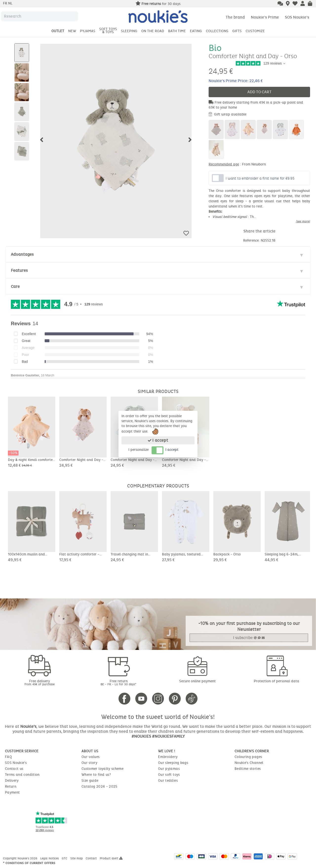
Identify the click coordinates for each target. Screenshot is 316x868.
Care (15, 286)
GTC (65, 858)
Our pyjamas (169, 769)
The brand (235, 17)
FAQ (8, 757)
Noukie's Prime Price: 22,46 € (236, 81)
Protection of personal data (276, 681)
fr (6, 3)
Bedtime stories (248, 769)
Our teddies (168, 781)
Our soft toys (169, 775)
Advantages (22, 254)
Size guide (90, 781)
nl (10, 3)
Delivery (12, 781)
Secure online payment (197, 681)
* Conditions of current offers (29, 863)
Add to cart (259, 92)
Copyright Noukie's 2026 (21, 858)
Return (11, 787)
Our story (89, 763)
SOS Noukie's (297, 17)
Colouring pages (248, 757)
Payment (12, 792)
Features (19, 270)
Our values (91, 757)
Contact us (14, 769)
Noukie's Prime (265, 17)
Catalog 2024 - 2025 (99, 787)
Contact (92, 858)
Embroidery (168, 757)
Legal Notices (50, 858)
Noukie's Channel (249, 763)
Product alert (111, 858)
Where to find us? (96, 775)
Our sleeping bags (173, 763)
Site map (77, 858)
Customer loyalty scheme (102, 769)
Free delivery (39, 682)
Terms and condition (22, 775)
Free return (118, 682)
